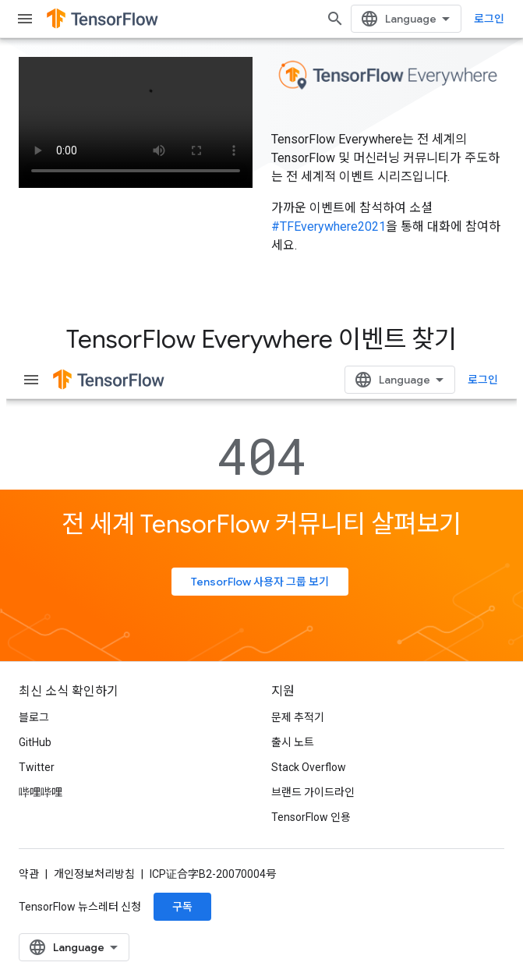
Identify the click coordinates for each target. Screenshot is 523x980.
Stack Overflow (309, 767)
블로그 (34, 717)
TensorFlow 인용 (311, 817)
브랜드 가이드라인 (313, 792)
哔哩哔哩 (41, 792)
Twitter (37, 767)
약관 (29, 874)
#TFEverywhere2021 (329, 226)
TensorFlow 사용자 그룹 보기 (260, 582)
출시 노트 (293, 742)
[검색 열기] (335, 19)
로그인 (489, 19)
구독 (182, 907)
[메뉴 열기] (25, 19)
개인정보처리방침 (94, 874)
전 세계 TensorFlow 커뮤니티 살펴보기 (261, 524)
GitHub (35, 742)
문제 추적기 (298, 717)
